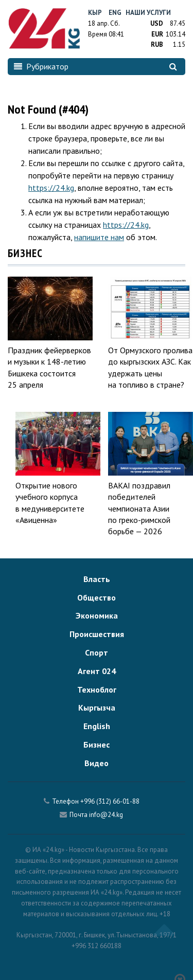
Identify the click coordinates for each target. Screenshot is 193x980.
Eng (115, 13)
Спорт (97, 652)
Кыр (95, 13)
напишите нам (99, 237)
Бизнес (97, 745)
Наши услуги (148, 13)
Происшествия (97, 634)
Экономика (97, 615)
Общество (97, 597)
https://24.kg (51, 188)
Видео (97, 763)
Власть (97, 579)
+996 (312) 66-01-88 (110, 801)
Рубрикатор (41, 66)
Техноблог (97, 689)
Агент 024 (97, 671)
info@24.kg (106, 815)
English (97, 726)
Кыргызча (97, 707)
